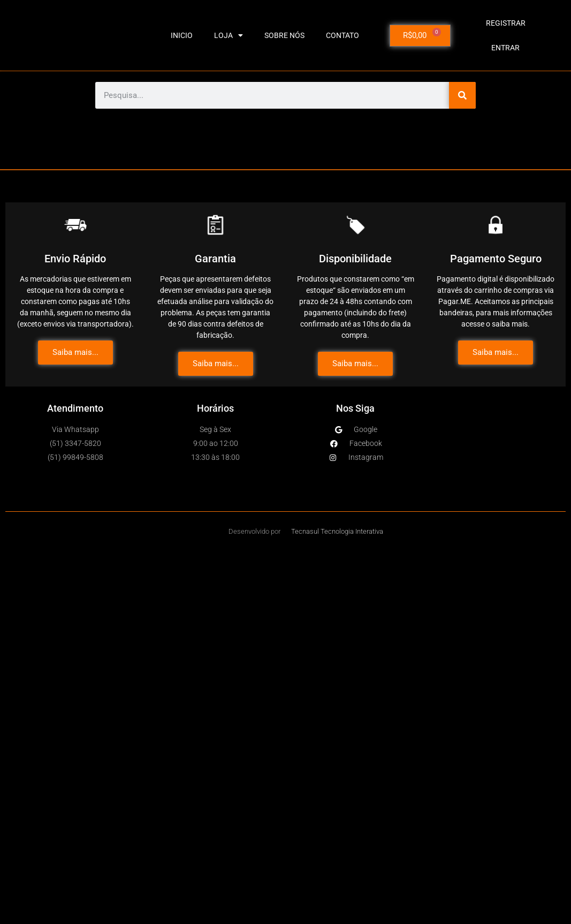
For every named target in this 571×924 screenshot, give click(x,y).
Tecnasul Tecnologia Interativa (337, 531)
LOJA (229, 35)
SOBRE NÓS (284, 35)
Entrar (505, 48)
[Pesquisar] (462, 95)
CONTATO (342, 35)
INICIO (182, 35)
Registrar (506, 23)
